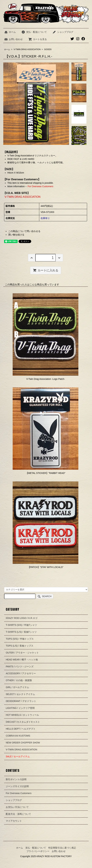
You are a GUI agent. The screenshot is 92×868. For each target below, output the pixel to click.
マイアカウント (14, 821)
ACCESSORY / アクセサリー (21, 673)
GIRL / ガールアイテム (17, 687)
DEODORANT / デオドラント (21, 701)
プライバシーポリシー (38, 851)
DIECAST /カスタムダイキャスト (23, 722)
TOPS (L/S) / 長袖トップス (20, 646)
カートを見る (38, 39)
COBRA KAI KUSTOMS (18, 736)
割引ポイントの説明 (16, 779)
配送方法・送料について (18, 814)
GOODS (48, 49)
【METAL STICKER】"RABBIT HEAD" (46, 473)
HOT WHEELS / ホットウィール (22, 715)
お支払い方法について (17, 807)
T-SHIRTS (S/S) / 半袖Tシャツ (21, 625)
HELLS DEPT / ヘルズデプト (21, 729)
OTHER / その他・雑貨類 (19, 680)
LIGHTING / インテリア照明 (20, 708)
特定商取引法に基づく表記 (62, 848)
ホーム (10, 32)
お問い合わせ (13, 39)
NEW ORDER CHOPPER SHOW (23, 743)
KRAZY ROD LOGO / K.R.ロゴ (22, 618)
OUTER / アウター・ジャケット (22, 653)
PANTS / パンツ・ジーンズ (20, 666)
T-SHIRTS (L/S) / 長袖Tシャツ (21, 632)
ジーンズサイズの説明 (17, 786)
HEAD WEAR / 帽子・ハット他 (22, 660)
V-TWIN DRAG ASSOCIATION (27, 49)
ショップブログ (63, 32)
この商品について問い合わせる (24, 231)
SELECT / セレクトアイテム (20, 694)
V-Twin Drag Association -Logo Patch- (46, 379)
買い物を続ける (16, 235)
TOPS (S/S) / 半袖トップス (20, 639)
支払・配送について (34, 32)
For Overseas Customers (40, 186)
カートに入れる (46, 270)
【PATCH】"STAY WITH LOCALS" (46, 567)
